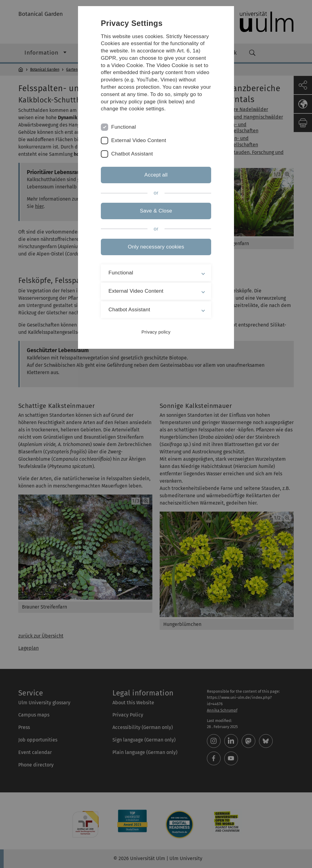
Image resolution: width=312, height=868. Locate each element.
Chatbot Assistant (132, 154)
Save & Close (156, 211)
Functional (124, 127)
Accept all (156, 175)
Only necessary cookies (156, 247)
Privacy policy (156, 332)
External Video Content (139, 140)
